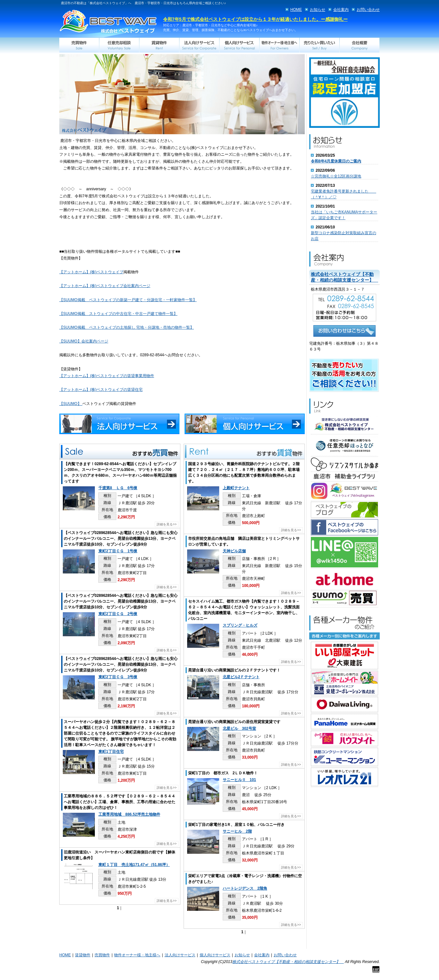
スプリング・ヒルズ (240, 625)
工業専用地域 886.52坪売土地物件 (129, 814)
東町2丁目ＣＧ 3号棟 (118, 677)
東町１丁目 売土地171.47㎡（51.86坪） (134, 865)
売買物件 (102, 955)
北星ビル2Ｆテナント (241, 677)
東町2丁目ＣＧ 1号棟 (118, 551)
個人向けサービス (215, 955)
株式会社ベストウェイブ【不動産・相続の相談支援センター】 (288, 962)
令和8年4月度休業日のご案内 (336, 161)
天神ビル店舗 (234, 551)
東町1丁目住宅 (111, 752)
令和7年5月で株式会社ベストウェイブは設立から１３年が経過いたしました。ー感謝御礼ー (255, 19)
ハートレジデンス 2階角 (245, 888)
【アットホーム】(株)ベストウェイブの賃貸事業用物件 (107, 376)
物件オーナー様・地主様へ (137, 955)
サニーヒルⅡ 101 (239, 780)
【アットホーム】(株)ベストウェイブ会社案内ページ (105, 286)
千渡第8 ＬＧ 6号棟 (118, 488)
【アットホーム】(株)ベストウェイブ (91, 272)
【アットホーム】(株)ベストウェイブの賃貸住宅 (101, 390)
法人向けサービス (180, 955)
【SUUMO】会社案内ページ (84, 341)
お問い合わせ (368, 10)
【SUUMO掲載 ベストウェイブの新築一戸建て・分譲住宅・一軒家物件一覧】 (128, 300)
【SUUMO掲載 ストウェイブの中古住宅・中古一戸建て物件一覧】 (118, 314)
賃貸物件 (83, 955)
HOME (296, 10)
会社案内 (341, 10)
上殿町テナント (236, 488)
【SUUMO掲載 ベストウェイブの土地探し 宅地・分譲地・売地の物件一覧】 (127, 327)
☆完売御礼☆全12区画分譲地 (336, 176)
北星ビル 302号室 (239, 729)
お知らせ (318, 10)
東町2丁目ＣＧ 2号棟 (118, 614)
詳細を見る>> (167, 524)
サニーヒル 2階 (237, 831)
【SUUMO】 (71, 404)
